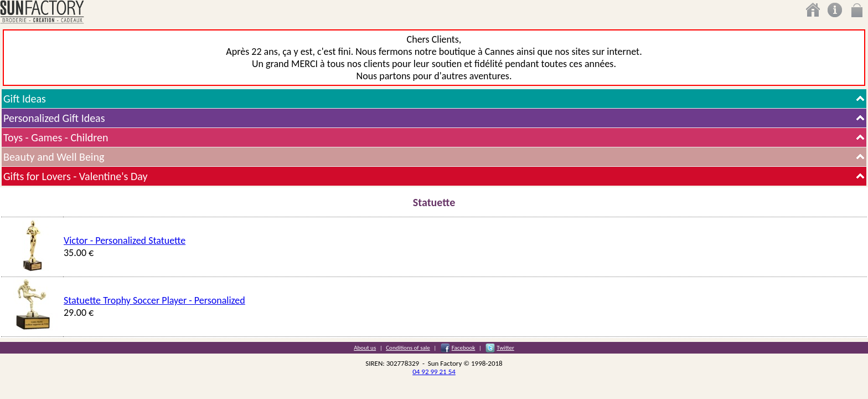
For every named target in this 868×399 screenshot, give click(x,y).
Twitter (505, 348)
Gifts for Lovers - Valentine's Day (75, 176)
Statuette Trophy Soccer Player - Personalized (154, 300)
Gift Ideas (25, 99)
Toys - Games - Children (56, 137)
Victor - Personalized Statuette (125, 241)
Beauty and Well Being (54, 157)
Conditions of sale (408, 348)
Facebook (464, 348)
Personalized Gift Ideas (54, 118)
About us (365, 348)
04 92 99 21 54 (434, 372)
